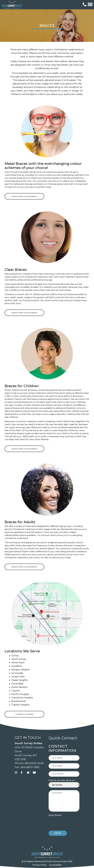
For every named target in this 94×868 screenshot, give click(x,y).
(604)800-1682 (30, 767)
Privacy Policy (40, 865)
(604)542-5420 (34, 763)
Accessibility (55, 865)
